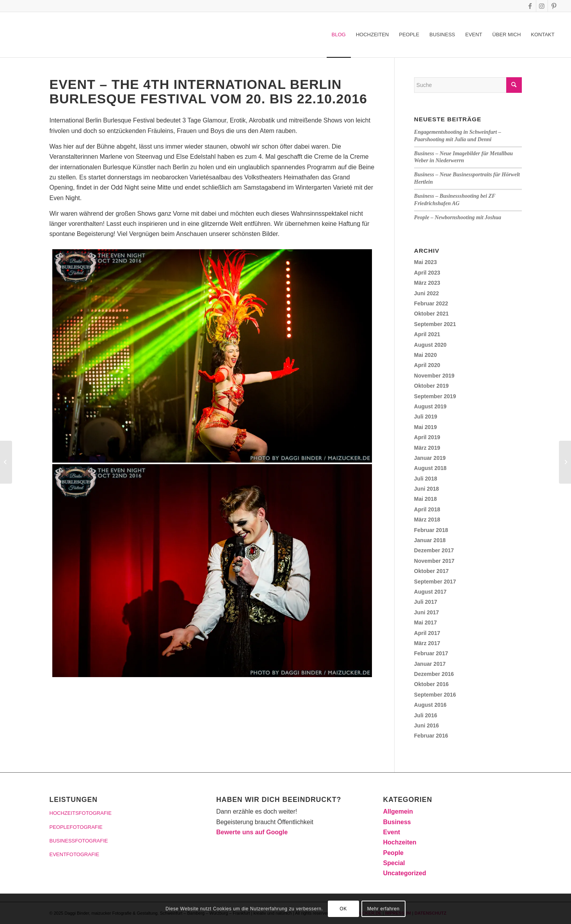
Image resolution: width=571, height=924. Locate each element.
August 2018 (430, 468)
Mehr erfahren (383, 909)
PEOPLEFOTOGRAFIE (76, 827)
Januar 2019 (430, 458)
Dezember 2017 (434, 550)
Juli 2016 (426, 715)
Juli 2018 (426, 479)
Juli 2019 (426, 417)
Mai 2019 (425, 427)
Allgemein (398, 811)
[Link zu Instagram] (542, 6)
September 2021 (435, 324)
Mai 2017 (425, 623)
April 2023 (427, 273)
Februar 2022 (431, 303)
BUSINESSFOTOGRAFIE (79, 841)
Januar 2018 (430, 540)
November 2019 (434, 376)
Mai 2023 (425, 262)
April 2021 (427, 334)
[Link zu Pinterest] (554, 6)
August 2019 (430, 406)
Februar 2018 (431, 530)
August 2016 (430, 705)
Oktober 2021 (431, 314)
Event (392, 832)
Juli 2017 (426, 602)
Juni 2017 (427, 612)
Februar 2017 (431, 653)
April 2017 (427, 633)
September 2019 (435, 396)
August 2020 (430, 345)
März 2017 (427, 643)
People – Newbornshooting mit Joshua (458, 217)
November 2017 (434, 561)
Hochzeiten (400, 842)
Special (394, 863)
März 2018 (427, 520)
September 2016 (435, 695)
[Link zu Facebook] (530, 6)
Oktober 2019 (431, 386)
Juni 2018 (427, 489)
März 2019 (427, 448)
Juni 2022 (427, 293)
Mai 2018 (425, 499)
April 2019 (427, 437)
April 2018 (427, 509)
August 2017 (430, 592)
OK (343, 909)
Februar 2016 (431, 736)
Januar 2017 (430, 664)
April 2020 (427, 365)
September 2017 (435, 582)
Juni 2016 (427, 725)
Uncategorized (405, 873)
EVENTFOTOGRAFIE (75, 854)
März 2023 (427, 283)
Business (397, 822)
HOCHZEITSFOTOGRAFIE (81, 813)
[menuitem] (339, 35)
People (393, 853)
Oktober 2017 (431, 571)
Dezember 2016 (434, 674)
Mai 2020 (425, 355)
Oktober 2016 (431, 684)
